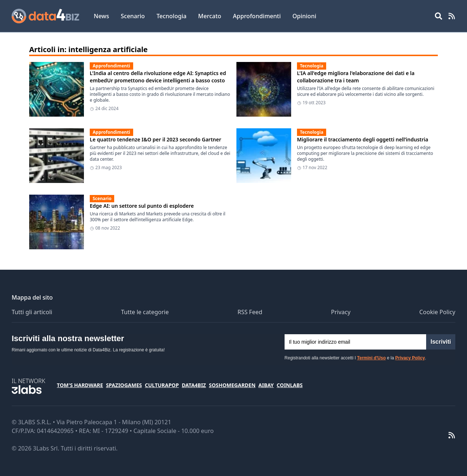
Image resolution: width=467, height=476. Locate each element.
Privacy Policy (410, 358)
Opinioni (304, 16)
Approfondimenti (257, 16)
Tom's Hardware (80, 385)
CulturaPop (162, 385)
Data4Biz (194, 385)
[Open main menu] (439, 16)
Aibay (266, 385)
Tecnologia (171, 16)
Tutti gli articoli (32, 312)
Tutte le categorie (145, 312)
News (101, 16)
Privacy (341, 312)
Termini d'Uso (372, 358)
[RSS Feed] (452, 16)
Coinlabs (290, 385)
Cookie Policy (437, 312)
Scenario (133, 16)
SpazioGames (124, 385)
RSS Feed (250, 312)
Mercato (210, 16)
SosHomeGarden (232, 385)
